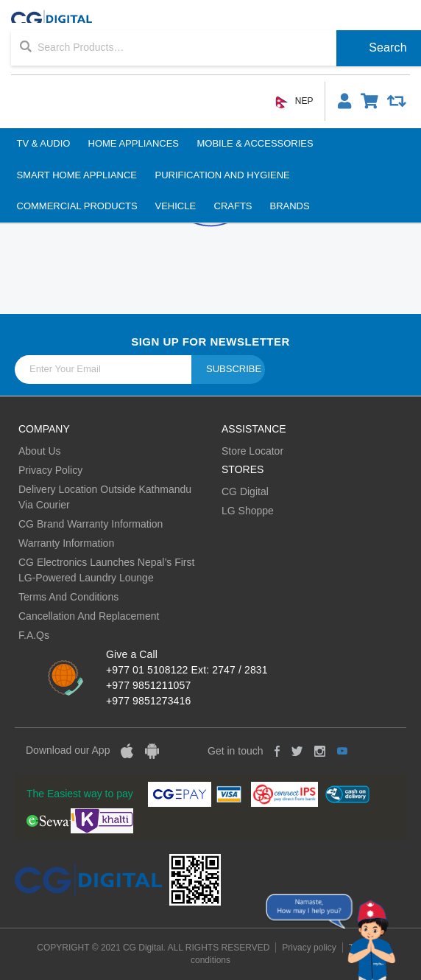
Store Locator (252, 451)
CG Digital (245, 491)
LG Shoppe (248, 511)
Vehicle (176, 206)
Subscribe (234, 369)
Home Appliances (133, 143)
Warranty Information (66, 543)
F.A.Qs (34, 635)
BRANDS (289, 206)
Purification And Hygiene (222, 175)
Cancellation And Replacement (89, 616)
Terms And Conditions (68, 597)
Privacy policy (309, 948)
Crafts (233, 206)
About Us (40, 451)
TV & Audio (44, 143)
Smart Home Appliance (77, 175)
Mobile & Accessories (255, 143)
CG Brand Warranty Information (91, 524)
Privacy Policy (50, 470)
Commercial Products (77, 206)
